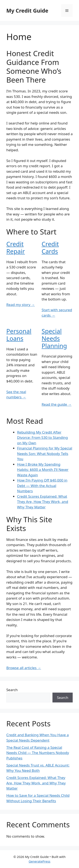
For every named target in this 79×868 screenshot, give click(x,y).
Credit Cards (50, 247)
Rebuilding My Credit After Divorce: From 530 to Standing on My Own (42, 438)
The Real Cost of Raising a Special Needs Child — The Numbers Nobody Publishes (38, 753)
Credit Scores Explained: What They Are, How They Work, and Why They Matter (43, 502)
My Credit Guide (27, 10)
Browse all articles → (24, 668)
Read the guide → (57, 404)
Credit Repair (16, 247)
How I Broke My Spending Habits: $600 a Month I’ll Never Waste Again (43, 470)
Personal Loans (19, 335)
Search (12, 690)
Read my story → (21, 305)
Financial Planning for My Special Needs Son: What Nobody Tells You (45, 453)
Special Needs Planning (54, 338)
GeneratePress (39, 861)
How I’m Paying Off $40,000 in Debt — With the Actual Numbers (42, 486)
